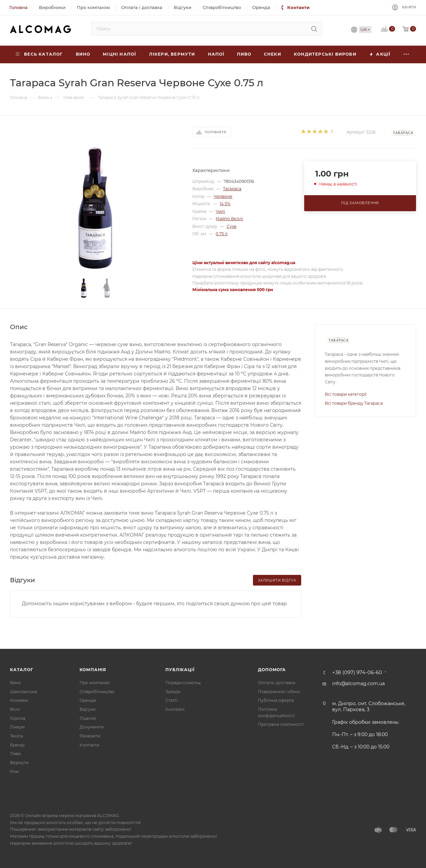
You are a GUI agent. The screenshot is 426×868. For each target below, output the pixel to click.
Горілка (18, 718)
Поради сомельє (183, 683)
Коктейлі (175, 709)
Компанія (93, 670)
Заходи (173, 692)
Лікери (17, 727)
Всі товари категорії (346, 394)
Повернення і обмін (279, 692)
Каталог (22, 670)
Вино (15, 683)
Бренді (17, 745)
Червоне (223, 196)
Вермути (19, 763)
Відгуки (88, 709)
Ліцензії (88, 718)
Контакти (89, 745)
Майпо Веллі (229, 219)
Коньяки (19, 700)
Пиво (15, 754)
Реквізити (90, 736)
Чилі (220, 211)
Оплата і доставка (277, 683)
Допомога (272, 670)
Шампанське (24, 692)
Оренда (88, 700)
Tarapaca (232, 189)
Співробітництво (97, 692)
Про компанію (95, 683)
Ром (14, 772)
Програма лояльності (281, 724)
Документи (92, 727)
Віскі (15, 709)
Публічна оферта (276, 700)
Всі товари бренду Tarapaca (354, 403)
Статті (172, 700)
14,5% (225, 204)
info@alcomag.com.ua (358, 683)
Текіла (16, 736)
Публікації (180, 670)
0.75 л (222, 234)
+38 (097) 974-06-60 (357, 673)
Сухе (232, 226)
